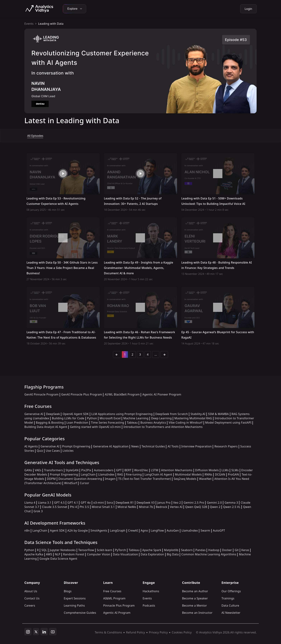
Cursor (84, 483)
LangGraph (118, 530)
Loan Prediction (77, 423)
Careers (30, 606)
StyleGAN (72, 470)
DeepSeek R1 (125, 503)
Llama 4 (30, 503)
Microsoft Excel (110, 418)
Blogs (68, 591)
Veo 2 (177, 503)
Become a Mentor (194, 606)
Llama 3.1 (45, 503)
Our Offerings (231, 591)
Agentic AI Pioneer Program (162, 394)
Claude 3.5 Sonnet (55, 507)
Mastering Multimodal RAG (193, 418)
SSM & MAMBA (218, 414)
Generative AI (34, 414)
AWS (49, 554)
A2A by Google (78, 530)
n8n (27, 530)
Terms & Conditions (109, 632)
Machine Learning (136, 418)
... (156, 354)
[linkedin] (44, 632)
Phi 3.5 (84, 507)
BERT (128, 470)
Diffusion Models (207, 470)
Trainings (228, 598)
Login (248, 9)
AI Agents (31, 446)
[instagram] (28, 632)
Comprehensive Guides (80, 613)
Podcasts (149, 606)
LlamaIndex (106, 474)
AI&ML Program (114, 598)
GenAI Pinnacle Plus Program (82, 394)
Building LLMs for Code (68, 418)
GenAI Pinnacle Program (41, 394)
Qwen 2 (215, 507)
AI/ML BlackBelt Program (122, 394)
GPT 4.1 (73, 503)
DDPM (51, 479)
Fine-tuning (134, 474)
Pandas (200, 550)
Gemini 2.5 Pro (194, 503)
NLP (58, 554)
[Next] (164, 354)
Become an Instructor (197, 613)
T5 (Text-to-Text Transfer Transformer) (145, 479)
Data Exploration (152, 554)
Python (92, 418)
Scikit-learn (105, 550)
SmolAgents (99, 530)
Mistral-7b (146, 507)
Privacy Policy (158, 632)
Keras (245, 550)
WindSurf (71, 483)
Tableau (132, 423)
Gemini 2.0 (214, 503)
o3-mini (99, 503)
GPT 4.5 (59, 503)
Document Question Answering (80, 479)
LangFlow (157, 530)
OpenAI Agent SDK (76, 414)
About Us (31, 591)
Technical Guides (153, 446)
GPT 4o (86, 503)
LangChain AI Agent (158, 474)
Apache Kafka (34, 554)
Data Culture (230, 606)
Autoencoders (104, 470)
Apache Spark (152, 550)
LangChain (88, 474)
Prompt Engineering (76, 446)
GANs (28, 470)
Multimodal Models (188, 474)
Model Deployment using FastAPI (228, 423)
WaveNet (205, 479)
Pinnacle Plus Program (119, 606)
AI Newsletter (231, 613)
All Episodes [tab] (35, 136)
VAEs (38, 470)
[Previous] (117, 354)
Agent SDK (57, 530)
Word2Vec (141, 470)
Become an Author (195, 591)
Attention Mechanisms (177, 470)
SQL (44, 550)
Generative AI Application (111, 446)
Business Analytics (153, 423)
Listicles (68, 451)
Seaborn (187, 550)
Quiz (40, 451)
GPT (119, 470)
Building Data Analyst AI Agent (46, 427)
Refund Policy (135, 632)
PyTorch (121, 550)
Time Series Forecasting (108, 423)
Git (237, 550)
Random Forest (74, 554)
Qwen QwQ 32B (196, 507)
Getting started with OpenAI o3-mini (95, 427)
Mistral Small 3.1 (103, 507)
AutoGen (173, 530)
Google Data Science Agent (58, 559)
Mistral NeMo (127, 507)
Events (29, 24)
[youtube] (53, 632)
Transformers (53, 470)
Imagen (110, 479)
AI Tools (173, 446)
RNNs (208, 474)
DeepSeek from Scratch (172, 414)
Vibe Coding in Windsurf (185, 423)
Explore (75, 9)
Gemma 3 (231, 503)
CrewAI (133, 530)
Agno (144, 530)
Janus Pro (164, 503)
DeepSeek (53, 414)
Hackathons (151, 591)
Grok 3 (38, 511)
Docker (227, 550)
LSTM (155, 470)
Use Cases (53, 451)
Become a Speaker (195, 598)
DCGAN (220, 474)
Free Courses (112, 591)
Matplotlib (171, 550)
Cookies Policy (182, 632)
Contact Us (32, 598)
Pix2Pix (86, 470)
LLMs (225, 470)
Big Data (173, 554)
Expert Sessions (75, 598)
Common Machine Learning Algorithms (209, 554)
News (135, 446)
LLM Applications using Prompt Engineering (122, 414)
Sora (110, 503)
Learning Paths (74, 606)
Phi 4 (73, 507)
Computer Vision (99, 554)
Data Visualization (125, 554)
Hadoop (214, 550)
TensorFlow (86, 550)
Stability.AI (198, 414)
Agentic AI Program (117, 613)
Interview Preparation (197, 446)
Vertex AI (176, 507)
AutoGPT (219, 530)
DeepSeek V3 (146, 503)
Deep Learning (161, 418)
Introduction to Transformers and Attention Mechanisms (163, 427)
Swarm (205, 530)
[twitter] (36, 632)
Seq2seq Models (185, 479)
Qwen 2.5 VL (232, 507)
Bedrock (161, 507)
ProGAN (234, 474)
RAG (120, 474)
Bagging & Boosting (50, 423)
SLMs (235, 470)
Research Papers (226, 446)
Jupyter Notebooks (63, 550)
